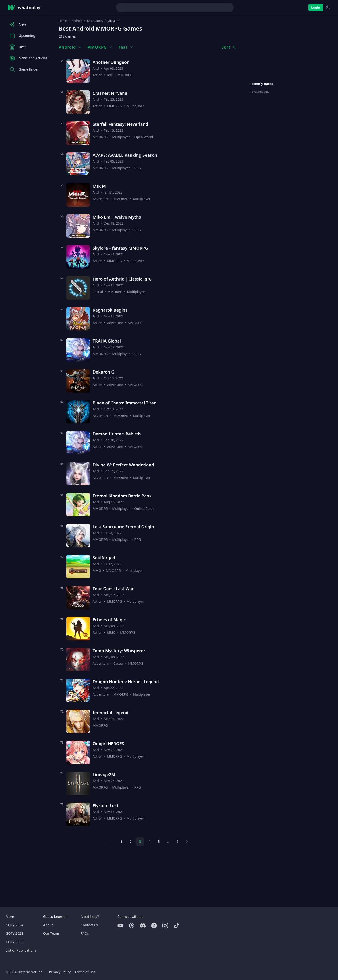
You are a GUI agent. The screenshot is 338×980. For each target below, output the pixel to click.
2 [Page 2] (131, 841)
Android (77, 21)
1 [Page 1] (121, 841)
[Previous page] (112, 842)
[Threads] (131, 926)
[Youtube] (120, 926)
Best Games (95, 21)
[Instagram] (165, 926)
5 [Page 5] (159, 841)
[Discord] (143, 926)
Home (63, 21)
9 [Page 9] (177, 841)
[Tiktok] (177, 926)
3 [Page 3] (140, 841)
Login (316, 7)
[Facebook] (154, 926)
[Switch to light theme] (328, 8)
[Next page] (187, 842)
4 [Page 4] (149, 841)
